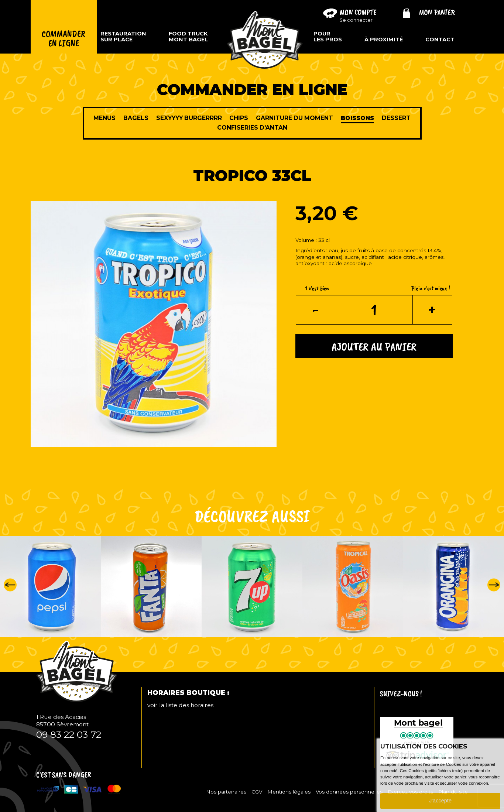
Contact (440, 40)
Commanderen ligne (64, 39)
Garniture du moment (294, 118)
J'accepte (440, 801)
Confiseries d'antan (252, 128)
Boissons (357, 118)
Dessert (396, 118)
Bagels (136, 118)
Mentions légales (289, 792)
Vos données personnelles (349, 792)
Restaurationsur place (123, 37)
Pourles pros (328, 37)
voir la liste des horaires (180, 705)
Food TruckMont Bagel (188, 37)
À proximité (384, 40)
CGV (257, 792)
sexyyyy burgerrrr (189, 118)
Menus (104, 118)
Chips (239, 118)
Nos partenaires (226, 792)
